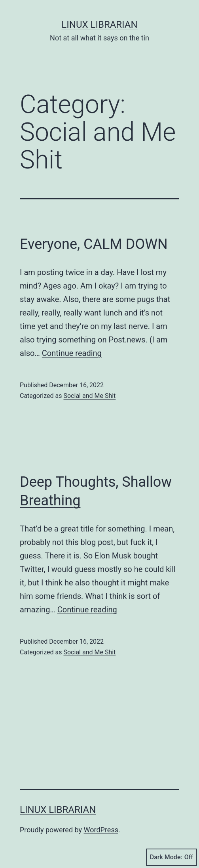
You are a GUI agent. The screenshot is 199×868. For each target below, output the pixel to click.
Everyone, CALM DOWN (94, 244)
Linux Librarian (99, 25)
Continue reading (72, 353)
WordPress (101, 830)
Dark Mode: (172, 857)
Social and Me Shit (89, 396)
